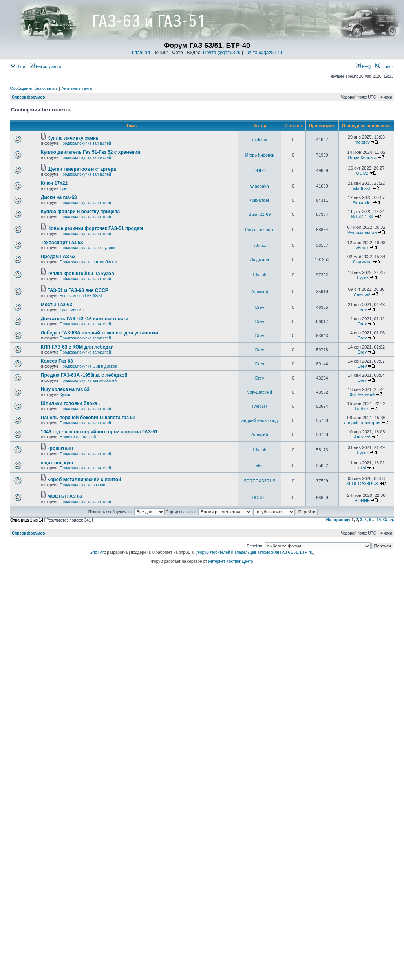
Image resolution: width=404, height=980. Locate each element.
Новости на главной (78, 437)
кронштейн (60, 449)
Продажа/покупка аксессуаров (87, 248)
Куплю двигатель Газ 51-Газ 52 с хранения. (91, 152)
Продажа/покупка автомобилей (88, 262)
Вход (18, 66)
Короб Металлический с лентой (84, 480)
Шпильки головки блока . (70, 403)
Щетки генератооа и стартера (82, 169)
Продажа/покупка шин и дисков (88, 366)
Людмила (260, 259)
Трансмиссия (72, 310)
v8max (260, 245)
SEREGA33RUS (260, 481)
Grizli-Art (97, 552)
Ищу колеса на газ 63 (65, 389)
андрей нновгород (260, 420)
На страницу (338, 520)
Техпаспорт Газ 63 (62, 243)
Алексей (260, 292)
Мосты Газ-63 (57, 305)
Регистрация (45, 66)
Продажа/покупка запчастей (85, 143)
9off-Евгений (260, 392)
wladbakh (260, 186)
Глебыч (260, 406)
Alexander (260, 200)
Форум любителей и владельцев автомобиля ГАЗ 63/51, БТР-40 (255, 552)
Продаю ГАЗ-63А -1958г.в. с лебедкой (84, 375)
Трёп (64, 189)
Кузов (65, 395)
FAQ (363, 66)
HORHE (260, 498)
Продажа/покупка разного (83, 485)
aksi (260, 465)
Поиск (384, 66)
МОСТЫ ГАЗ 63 (65, 496)
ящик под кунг (57, 463)
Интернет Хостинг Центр (230, 561)
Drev (260, 307)
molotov (260, 139)
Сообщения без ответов (34, 88)
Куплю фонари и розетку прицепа (80, 212)
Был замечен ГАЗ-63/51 (81, 296)
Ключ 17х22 (54, 183)
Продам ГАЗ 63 (58, 257)
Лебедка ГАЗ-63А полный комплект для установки (100, 333)
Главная (141, 53)
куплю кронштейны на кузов (81, 274)
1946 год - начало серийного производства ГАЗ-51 (99, 432)
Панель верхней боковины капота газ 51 (88, 418)
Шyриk (260, 275)
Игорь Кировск (260, 155)
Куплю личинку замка (73, 138)
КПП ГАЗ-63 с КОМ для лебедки (77, 347)
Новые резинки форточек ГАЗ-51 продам (95, 228)
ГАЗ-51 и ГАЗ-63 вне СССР (78, 290)
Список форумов (28, 97)
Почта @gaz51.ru (263, 53)
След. (389, 520)
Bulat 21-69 (260, 214)
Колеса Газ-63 (57, 361)
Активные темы (77, 88)
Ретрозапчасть (260, 230)
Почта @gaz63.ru (222, 53)
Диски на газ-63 (59, 197)
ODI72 (260, 170)
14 (379, 520)
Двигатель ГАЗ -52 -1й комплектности (85, 319)
